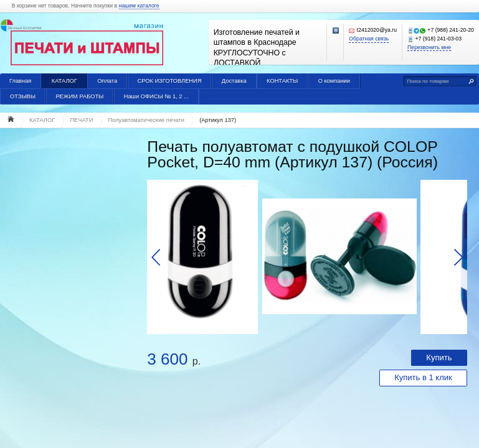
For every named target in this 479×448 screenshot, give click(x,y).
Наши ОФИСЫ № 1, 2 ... (156, 96)
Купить (439, 357)
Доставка (234, 81)
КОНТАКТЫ (282, 81)
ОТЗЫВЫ (23, 96)
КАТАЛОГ (64, 81)
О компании (334, 81)
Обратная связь (369, 39)
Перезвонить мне (429, 48)
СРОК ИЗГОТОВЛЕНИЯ (169, 81)
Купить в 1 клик (423, 377)
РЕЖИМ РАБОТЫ (79, 96)
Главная (20, 81)
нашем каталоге (139, 6)
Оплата (107, 81)
